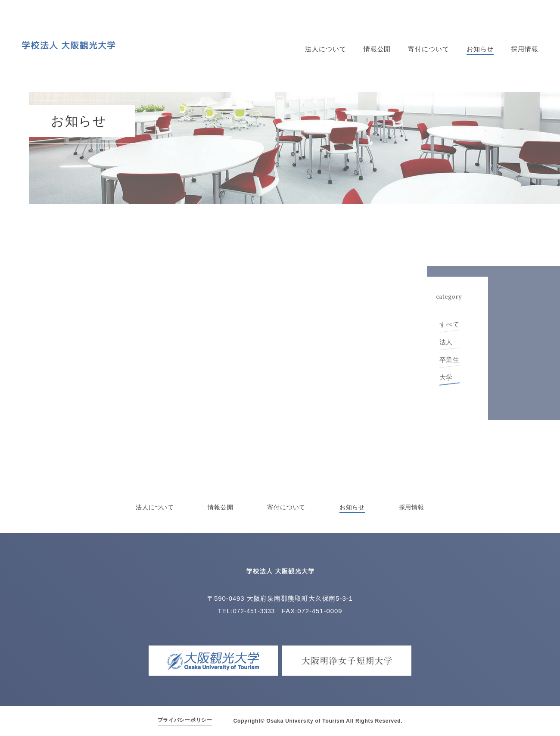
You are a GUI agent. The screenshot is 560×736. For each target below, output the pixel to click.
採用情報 (525, 49)
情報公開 (377, 49)
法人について (325, 49)
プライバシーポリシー (185, 720)
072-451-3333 (254, 611)
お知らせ (480, 49)
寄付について (428, 49)
